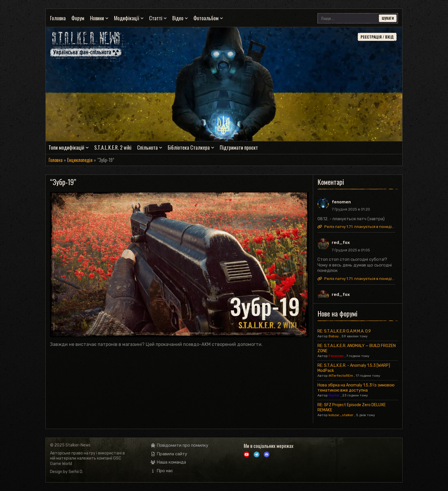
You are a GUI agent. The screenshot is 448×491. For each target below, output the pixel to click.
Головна (58, 18)
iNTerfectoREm (341, 376)
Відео (178, 18)
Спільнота (147, 148)
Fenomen (336, 356)
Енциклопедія (80, 160)
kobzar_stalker (341, 415)
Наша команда (168, 462)
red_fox (341, 243)
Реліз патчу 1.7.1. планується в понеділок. (356, 227)
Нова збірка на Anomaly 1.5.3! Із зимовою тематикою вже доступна (356, 388)
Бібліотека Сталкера (189, 148)
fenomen (341, 202)
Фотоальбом (206, 18)
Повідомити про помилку (180, 445)
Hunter (334, 395)
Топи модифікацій (66, 148)
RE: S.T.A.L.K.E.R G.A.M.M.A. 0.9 (344, 331)
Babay (334, 336)
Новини (97, 18)
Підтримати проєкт (239, 148)
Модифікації (127, 18)
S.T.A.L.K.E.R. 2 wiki (113, 148)
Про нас (162, 471)
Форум (78, 18)
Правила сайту (169, 454)
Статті (156, 18)
